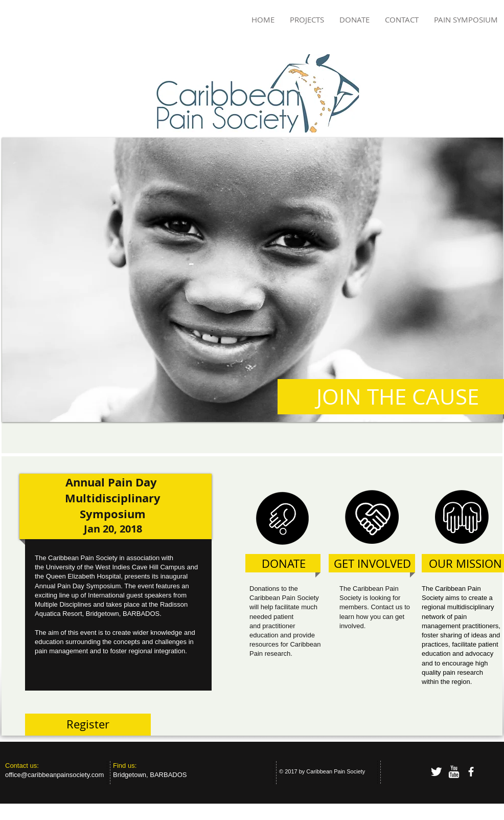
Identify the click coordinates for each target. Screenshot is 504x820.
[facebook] (471, 772)
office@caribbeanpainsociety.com (54, 775)
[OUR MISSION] (465, 564)
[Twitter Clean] (436, 772)
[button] (253, 280)
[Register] (88, 725)
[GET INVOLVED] (372, 564)
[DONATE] (283, 564)
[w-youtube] (454, 772)
